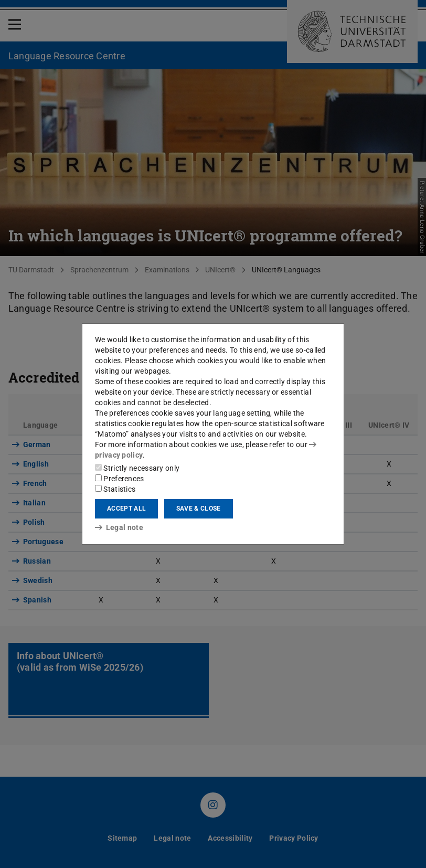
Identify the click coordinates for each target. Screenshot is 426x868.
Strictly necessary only (137, 468)
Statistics (115, 489)
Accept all (126, 509)
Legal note (119, 527)
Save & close (199, 509)
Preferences (120, 479)
